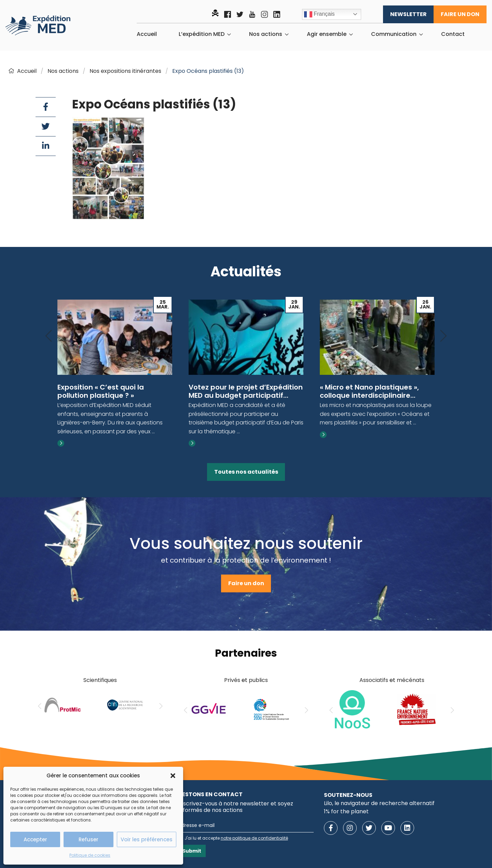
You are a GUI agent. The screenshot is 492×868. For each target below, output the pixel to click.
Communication (394, 34)
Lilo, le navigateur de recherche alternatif (379, 803)
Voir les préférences (147, 839)
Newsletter (408, 14)
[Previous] (49, 336)
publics (258, 680)
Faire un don (460, 14)
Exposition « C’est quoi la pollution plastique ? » (101, 391)
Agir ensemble (327, 34)
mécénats (411, 680)
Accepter (35, 839)
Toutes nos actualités (246, 472)
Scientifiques (100, 680)
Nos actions (266, 34)
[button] (173, 776)
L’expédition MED (202, 34)
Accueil (147, 34)
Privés (232, 680)
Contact (453, 34)
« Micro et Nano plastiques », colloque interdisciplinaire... (369, 391)
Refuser (88, 839)
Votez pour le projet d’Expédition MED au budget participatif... (246, 391)
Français (319, 14)
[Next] (443, 336)
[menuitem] (147, 34)
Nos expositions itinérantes (125, 71)
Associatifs (374, 680)
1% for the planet (346, 811)
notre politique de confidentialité (254, 838)
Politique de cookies (90, 855)
